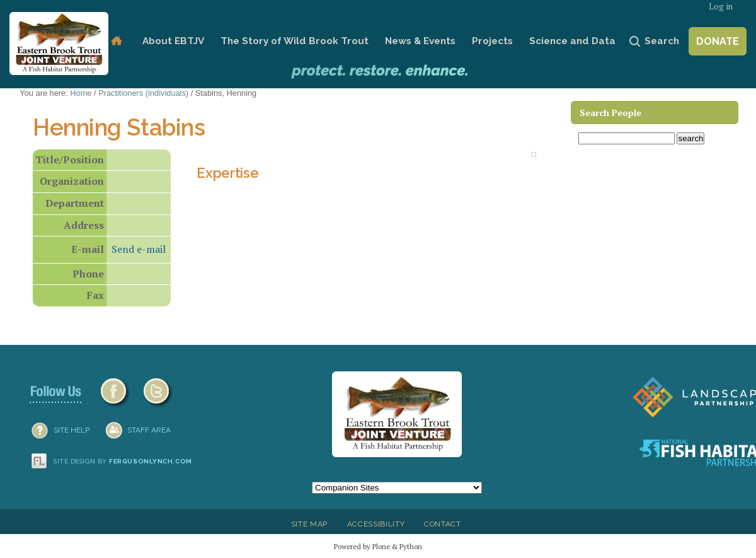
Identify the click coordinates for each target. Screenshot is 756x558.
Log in (721, 7)
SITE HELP (72, 430)
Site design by (123, 461)
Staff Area (149, 430)
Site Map (309, 524)
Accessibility (376, 524)
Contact (443, 524)
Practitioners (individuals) (143, 93)
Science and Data (572, 41)
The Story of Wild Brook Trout (295, 41)
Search (662, 41)
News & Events (420, 41)
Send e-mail (139, 249)
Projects (492, 41)
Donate (718, 41)
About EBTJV (173, 41)
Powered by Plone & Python (378, 546)
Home (116, 41)
